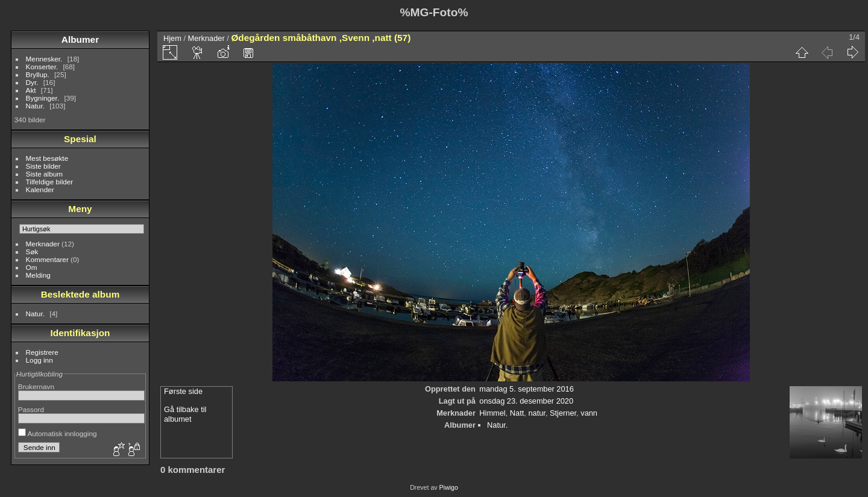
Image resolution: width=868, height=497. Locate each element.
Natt (517, 413)
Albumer (80, 39)
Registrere (42, 352)
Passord (31, 409)
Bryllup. (38, 74)
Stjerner (563, 413)
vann (589, 413)
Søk (32, 252)
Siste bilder (43, 166)
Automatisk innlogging (58, 433)
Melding (38, 275)
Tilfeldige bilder (50, 182)
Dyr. (32, 82)
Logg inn (39, 360)
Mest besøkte (47, 158)
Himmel (492, 413)
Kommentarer (47, 259)
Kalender (40, 189)
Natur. (35, 106)
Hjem (172, 38)
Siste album (44, 174)
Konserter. (42, 67)
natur (536, 413)
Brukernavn (36, 386)
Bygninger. (43, 98)
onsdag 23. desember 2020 (526, 401)
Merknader (43, 244)
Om (32, 267)
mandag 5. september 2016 (527, 389)
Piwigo (449, 487)
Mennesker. (44, 59)
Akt (31, 90)
